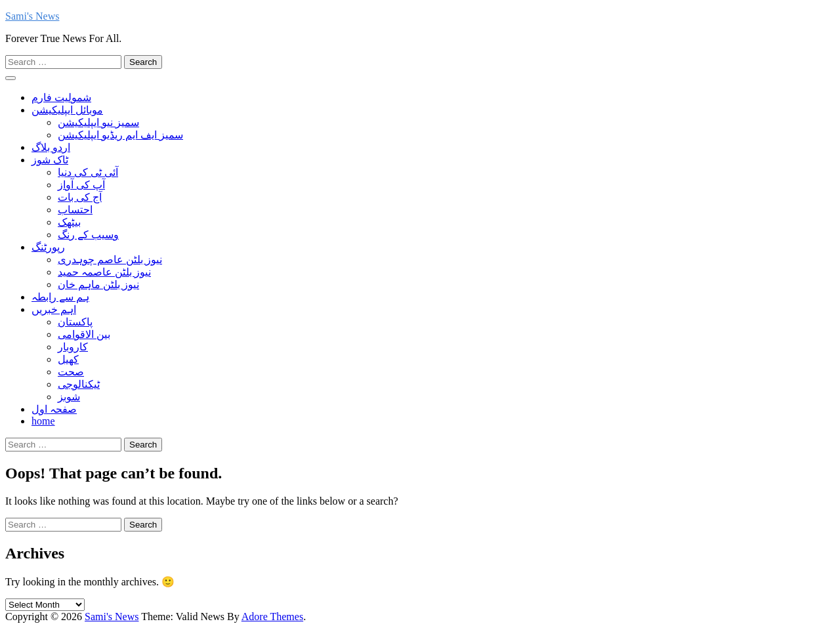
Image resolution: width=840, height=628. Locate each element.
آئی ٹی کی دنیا (88, 172)
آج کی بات (80, 197)
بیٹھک (69, 222)
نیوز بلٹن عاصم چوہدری (110, 260)
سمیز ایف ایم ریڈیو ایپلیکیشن (120, 135)
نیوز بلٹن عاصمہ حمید (104, 272)
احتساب (75, 210)
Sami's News (32, 16)
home (43, 421)
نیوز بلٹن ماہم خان (98, 284)
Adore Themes (272, 617)
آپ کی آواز (81, 185)
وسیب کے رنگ (88, 235)
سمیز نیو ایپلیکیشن (98, 122)
